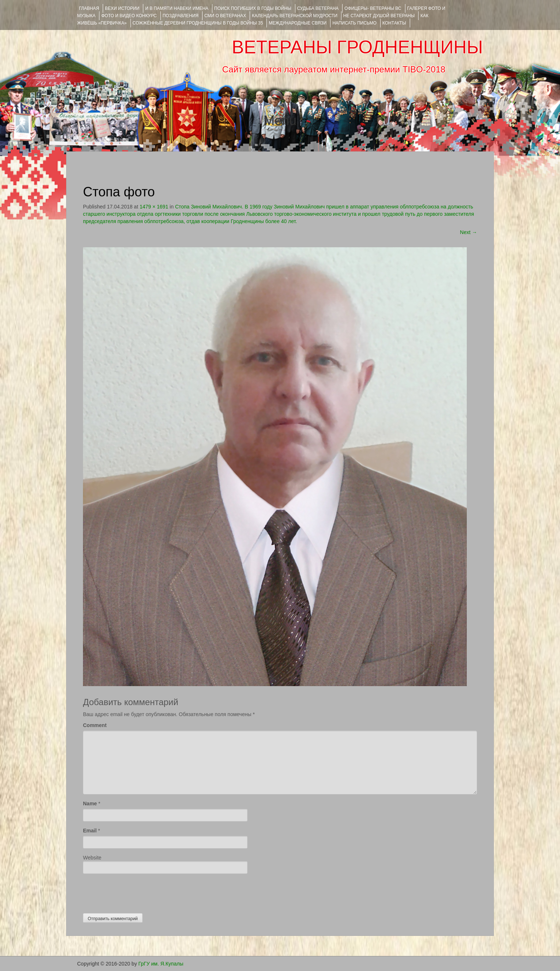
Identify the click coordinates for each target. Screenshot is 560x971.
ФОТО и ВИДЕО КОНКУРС (129, 16)
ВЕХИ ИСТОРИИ (122, 8)
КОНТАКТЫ (394, 23)
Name (90, 803)
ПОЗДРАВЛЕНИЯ (181, 16)
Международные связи (298, 23)
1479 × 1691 (154, 207)
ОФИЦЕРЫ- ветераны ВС (373, 8)
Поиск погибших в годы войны (253, 8)
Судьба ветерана (318, 8)
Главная (89, 8)
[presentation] (139, 892)
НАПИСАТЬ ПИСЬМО (354, 23)
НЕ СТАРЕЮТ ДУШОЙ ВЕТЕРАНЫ (379, 16)
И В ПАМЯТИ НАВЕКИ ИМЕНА (177, 8)
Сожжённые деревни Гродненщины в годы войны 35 (198, 23)
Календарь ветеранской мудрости (295, 16)
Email (90, 831)
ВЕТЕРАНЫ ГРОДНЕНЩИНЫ (357, 47)
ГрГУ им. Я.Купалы (161, 964)
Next (468, 232)
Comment (95, 725)
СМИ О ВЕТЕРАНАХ (225, 16)
